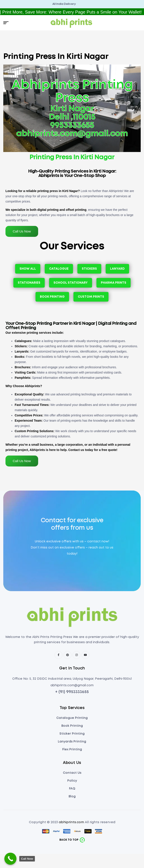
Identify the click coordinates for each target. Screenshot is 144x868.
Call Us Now (22, 231)
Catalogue (59, 269)
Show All (28, 269)
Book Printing (52, 297)
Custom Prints (91, 297)
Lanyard (117, 269)
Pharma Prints (114, 283)
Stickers (89, 269)
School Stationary (71, 283)
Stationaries (29, 283)
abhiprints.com (71, 822)
